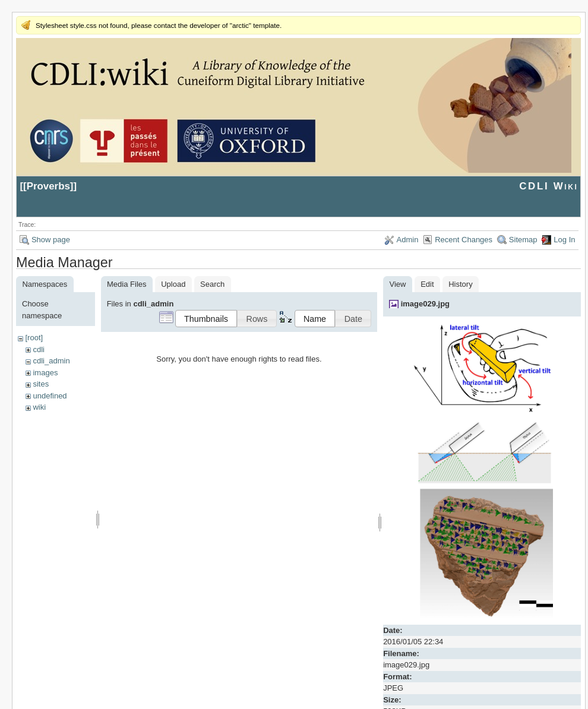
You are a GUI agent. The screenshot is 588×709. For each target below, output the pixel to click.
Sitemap (523, 240)
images (45, 373)
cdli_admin (51, 361)
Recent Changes (464, 240)
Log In (564, 240)
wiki (39, 407)
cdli (39, 349)
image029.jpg (425, 304)
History (460, 284)
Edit (427, 284)
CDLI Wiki (549, 186)
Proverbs (48, 186)
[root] (34, 338)
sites (41, 384)
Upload (173, 284)
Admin (408, 240)
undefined (50, 396)
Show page (51, 240)
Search (212, 284)
